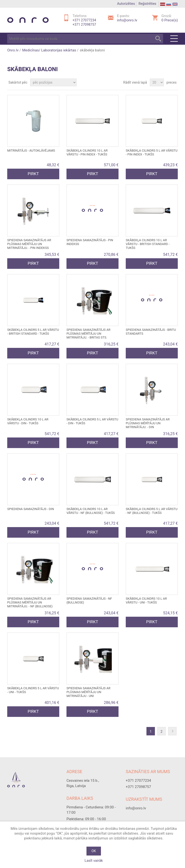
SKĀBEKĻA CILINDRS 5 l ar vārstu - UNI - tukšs (33, 690)
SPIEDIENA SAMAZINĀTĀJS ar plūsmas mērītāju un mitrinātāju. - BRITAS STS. (88, 334)
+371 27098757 (84, 25)
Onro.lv (13, 50)
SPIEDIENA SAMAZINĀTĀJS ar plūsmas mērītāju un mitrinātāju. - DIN (148, 423)
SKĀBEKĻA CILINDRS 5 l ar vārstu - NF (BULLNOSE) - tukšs (152, 511)
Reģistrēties (147, 4)
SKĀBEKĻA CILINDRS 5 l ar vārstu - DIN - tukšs (92, 421)
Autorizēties (126, 4)
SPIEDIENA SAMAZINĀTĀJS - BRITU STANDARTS (151, 332)
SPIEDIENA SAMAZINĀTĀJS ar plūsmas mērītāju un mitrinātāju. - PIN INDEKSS (29, 244)
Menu (174, 39)
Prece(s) (170, 20)
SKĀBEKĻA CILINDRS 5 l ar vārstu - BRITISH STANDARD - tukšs (33, 332)
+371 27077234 (84, 20)
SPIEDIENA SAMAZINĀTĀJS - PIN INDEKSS (90, 242)
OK (94, 851)
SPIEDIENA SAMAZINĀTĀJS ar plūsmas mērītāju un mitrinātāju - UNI (88, 692)
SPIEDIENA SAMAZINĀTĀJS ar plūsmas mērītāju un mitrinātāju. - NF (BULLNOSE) (30, 602)
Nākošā (173, 732)
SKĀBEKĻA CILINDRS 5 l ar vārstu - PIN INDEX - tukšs (152, 152)
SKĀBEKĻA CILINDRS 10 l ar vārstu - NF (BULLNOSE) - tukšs (91, 511)
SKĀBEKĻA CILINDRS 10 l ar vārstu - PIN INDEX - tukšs (87, 152)
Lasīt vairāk (94, 861)
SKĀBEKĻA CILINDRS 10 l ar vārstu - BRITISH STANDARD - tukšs (148, 244)
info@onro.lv (127, 20)
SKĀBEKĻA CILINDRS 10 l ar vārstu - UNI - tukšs (146, 600)
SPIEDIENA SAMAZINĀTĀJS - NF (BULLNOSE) (89, 600)
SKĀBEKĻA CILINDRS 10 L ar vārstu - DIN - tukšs (28, 421)
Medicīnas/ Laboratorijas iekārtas (49, 50)
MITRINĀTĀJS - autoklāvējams (31, 151)
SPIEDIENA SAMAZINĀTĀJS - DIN (31, 509)
